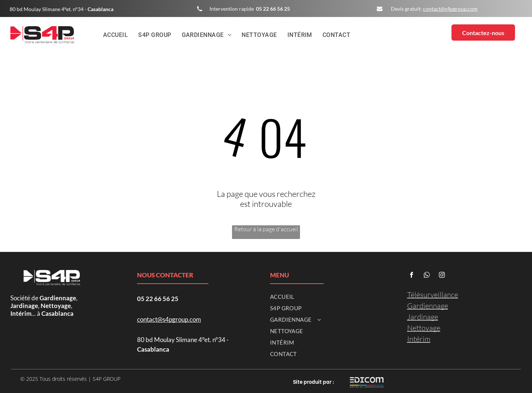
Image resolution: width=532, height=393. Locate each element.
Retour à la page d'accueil (266, 229)
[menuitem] (116, 35)
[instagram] (442, 276)
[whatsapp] (427, 276)
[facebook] (412, 276)
